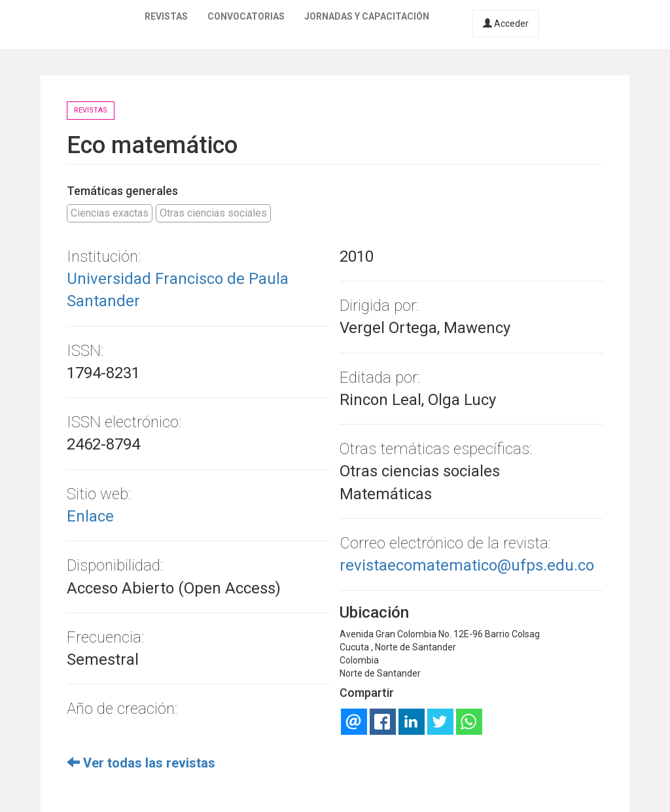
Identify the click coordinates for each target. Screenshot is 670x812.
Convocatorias (246, 16)
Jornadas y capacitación (367, 16)
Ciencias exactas (110, 213)
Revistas (166, 16)
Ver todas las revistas (141, 763)
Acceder (506, 24)
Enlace (90, 516)
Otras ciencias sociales (213, 213)
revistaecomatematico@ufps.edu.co (467, 565)
